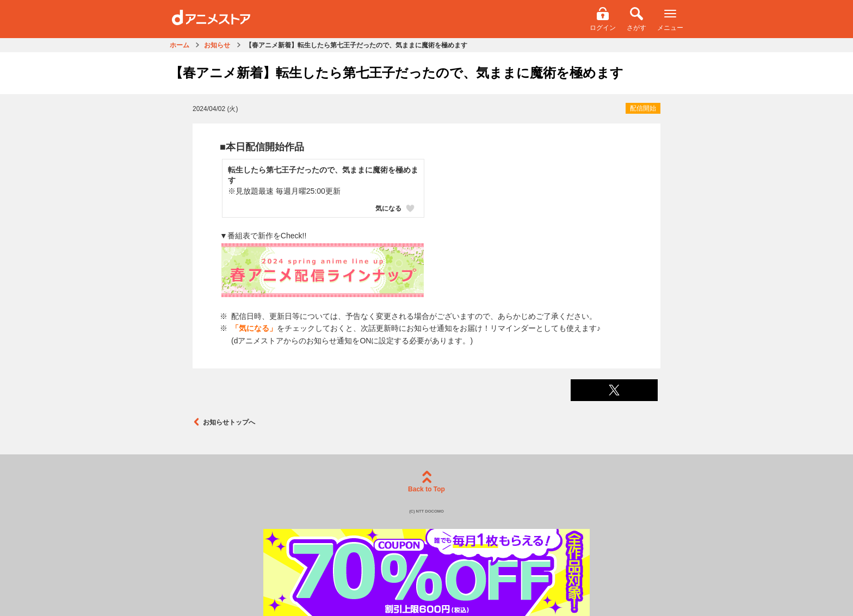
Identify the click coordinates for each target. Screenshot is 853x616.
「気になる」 (254, 328)
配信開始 (643, 108)
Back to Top (426, 482)
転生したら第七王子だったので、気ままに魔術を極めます (323, 175)
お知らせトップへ (224, 422)
